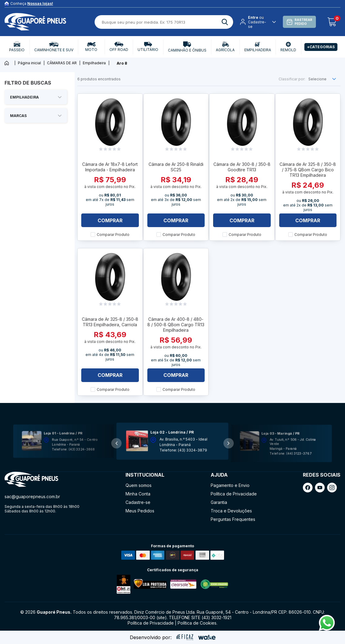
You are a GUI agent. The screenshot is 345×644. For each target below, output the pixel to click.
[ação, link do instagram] (332, 488)
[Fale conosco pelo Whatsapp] (327, 629)
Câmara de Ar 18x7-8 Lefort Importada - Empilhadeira (110, 167)
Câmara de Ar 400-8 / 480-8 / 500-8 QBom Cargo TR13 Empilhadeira (176, 325)
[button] (229, 443)
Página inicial (29, 63)
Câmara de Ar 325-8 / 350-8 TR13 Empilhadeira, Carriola (110, 322)
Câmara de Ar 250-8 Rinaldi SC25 (176, 167)
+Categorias (321, 47)
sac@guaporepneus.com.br (32, 496)
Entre (253, 17)
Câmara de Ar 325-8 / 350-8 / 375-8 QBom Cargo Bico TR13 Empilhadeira (308, 170)
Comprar (110, 220)
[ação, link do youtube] (320, 488)
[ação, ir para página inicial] (31, 480)
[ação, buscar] (225, 22)
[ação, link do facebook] (308, 488)
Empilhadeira (94, 63)
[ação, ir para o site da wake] (207, 637)
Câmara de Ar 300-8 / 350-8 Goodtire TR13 (242, 167)
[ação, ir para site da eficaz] (185, 637)
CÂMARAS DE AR (62, 63)
